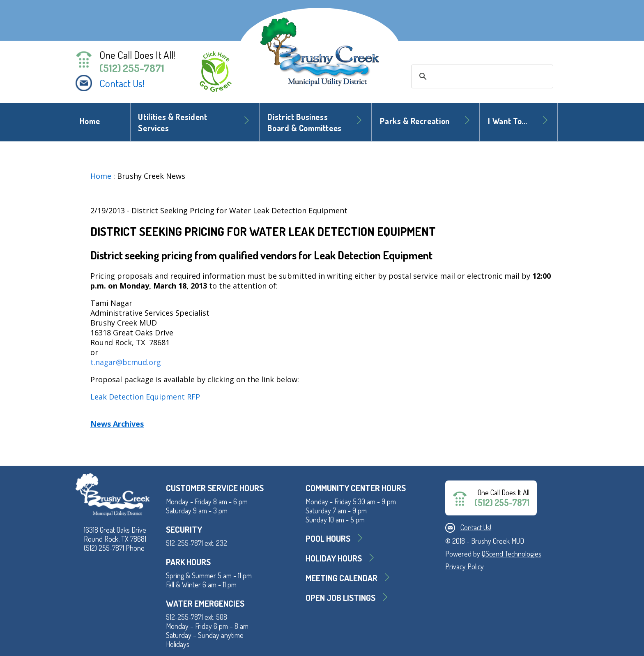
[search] (481, 76)
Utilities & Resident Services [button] (172, 122)
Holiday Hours (334, 558)
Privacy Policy (465, 566)
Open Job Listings (340, 597)
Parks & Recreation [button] (415, 121)
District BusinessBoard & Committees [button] (305, 122)
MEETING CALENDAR (342, 578)
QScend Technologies (512, 554)
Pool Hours (328, 538)
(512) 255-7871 (132, 68)
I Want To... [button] (508, 121)
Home (90, 121)
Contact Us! (122, 83)
